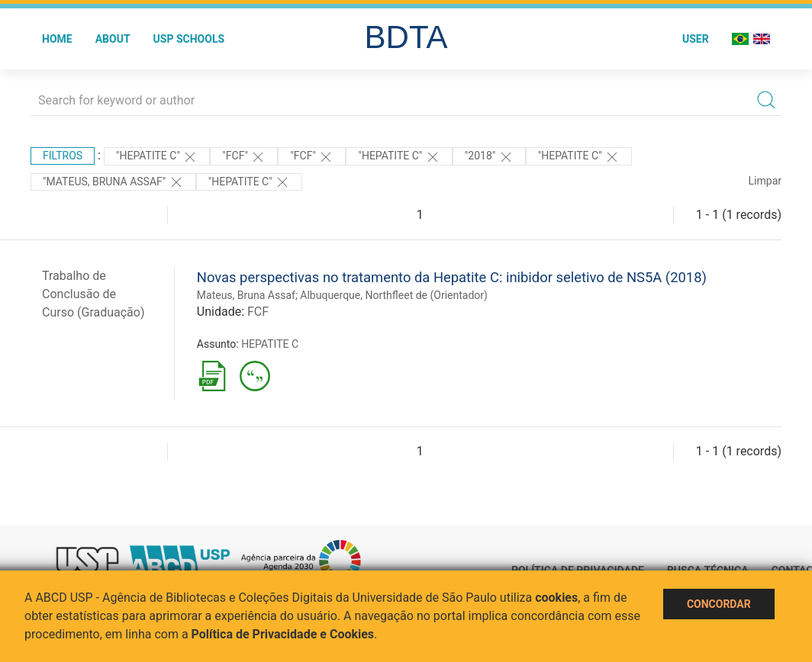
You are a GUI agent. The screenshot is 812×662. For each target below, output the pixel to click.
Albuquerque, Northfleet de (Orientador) (394, 295)
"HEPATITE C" (157, 157)
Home (57, 39)
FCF (258, 312)
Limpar (765, 181)
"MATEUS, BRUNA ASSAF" (113, 182)
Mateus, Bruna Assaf (246, 295)
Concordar (719, 604)
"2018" (489, 157)
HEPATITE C (270, 344)
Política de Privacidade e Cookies (283, 634)
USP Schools (189, 39)
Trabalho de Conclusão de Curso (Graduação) (93, 294)
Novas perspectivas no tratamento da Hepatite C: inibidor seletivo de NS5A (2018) (452, 277)
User (696, 39)
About (113, 39)
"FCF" (244, 157)
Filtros (63, 156)
